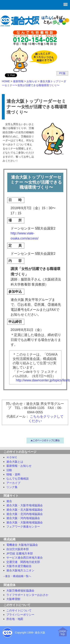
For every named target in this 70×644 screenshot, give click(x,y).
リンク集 (12, 487)
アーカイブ (13, 483)
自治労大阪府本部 (18, 549)
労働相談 (18, 479)
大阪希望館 (13, 599)
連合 (9, 501)
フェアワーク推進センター (23, 527)
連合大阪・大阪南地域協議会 (25, 522)
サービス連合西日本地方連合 (25, 558)
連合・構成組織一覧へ (18, 576)
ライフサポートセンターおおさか (27, 595)
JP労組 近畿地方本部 (20, 553)
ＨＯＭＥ (12, 457)
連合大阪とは (15, 462)
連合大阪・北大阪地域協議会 (25, 510)
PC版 (62, 73)
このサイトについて (19, 610)
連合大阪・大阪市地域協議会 (25, 505)
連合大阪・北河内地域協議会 (25, 514)
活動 (9, 470)
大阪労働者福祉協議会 (20, 590)
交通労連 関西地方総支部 (23, 562)
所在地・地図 (15, 619)
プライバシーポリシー (20, 615)
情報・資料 (13, 474)
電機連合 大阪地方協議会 (22, 545)
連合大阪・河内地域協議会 (23, 518)
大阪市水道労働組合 (19, 566)
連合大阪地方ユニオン (20, 570)
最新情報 (19, 466)
